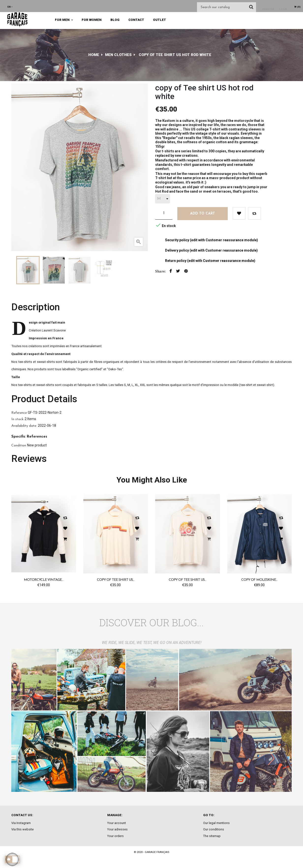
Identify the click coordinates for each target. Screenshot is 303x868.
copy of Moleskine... (259, 580)
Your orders (115, 836)
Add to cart (203, 214)
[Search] (227, 7)
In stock (17, 419)
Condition (19, 446)
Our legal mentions (216, 823)
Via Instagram (21, 823)
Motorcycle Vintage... (44, 580)
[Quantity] (164, 213)
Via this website (23, 829)
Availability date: (24, 426)
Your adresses (117, 829)
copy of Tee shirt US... (116, 580)
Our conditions (214, 829)
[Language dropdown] (10, 7)
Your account (117, 823)
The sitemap (212, 836)
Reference (19, 413)
